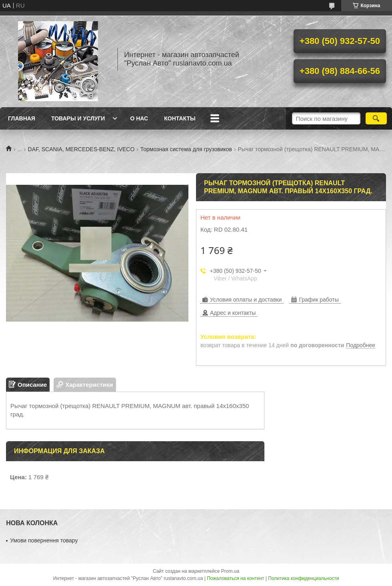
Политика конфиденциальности (303, 578)
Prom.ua (230, 571)
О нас (139, 118)
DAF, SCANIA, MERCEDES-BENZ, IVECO (81, 149)
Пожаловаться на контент (235, 578)
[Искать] (376, 118)
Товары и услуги (78, 118)
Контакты (180, 118)
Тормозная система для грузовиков (186, 149)
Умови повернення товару (44, 540)
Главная (22, 118)
